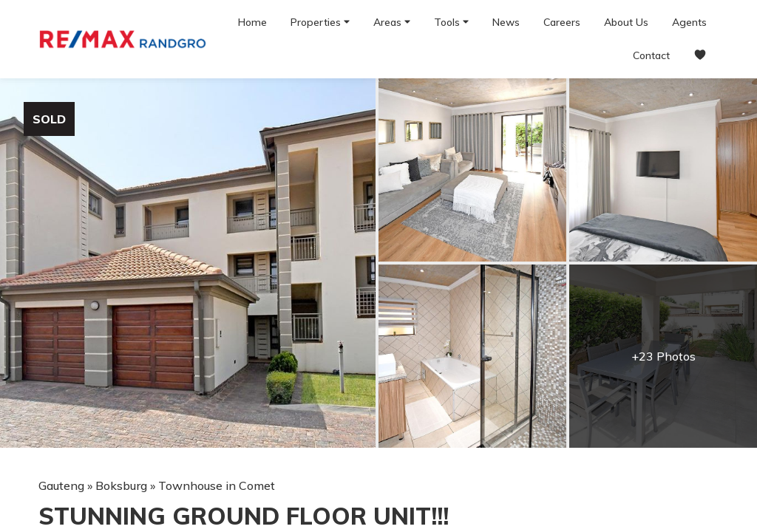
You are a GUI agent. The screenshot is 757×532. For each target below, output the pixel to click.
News (506, 22)
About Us (626, 22)
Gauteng (61, 485)
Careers (562, 22)
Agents (689, 22)
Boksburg (121, 485)
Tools (451, 21)
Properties (320, 21)
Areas (392, 21)
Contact (651, 55)
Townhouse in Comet (217, 485)
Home (252, 22)
